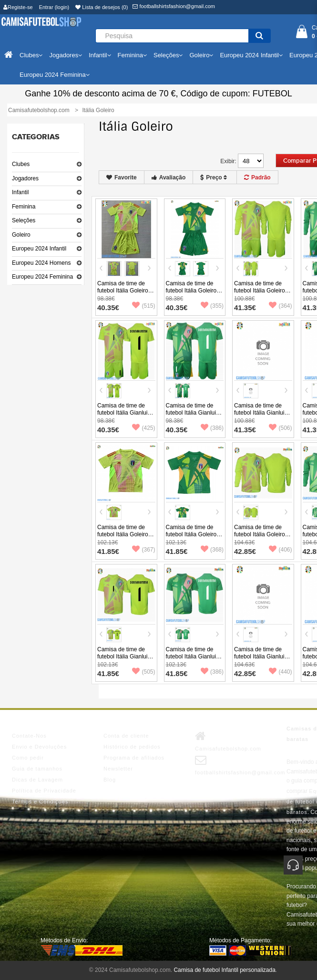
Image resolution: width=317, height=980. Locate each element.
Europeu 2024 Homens (41, 263)
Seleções (24, 220)
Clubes (21, 164)
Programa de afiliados (134, 758)
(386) (212, 428)
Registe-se (18, 7)
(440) (280, 672)
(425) (143, 428)
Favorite (122, 177)
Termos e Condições (40, 802)
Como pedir (28, 758)
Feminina (24, 207)
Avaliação (169, 177)
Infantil (20, 192)
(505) (143, 672)
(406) (280, 550)
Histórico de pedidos (132, 747)
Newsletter (118, 769)
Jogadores (25, 178)
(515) (143, 306)
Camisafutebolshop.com (228, 741)
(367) (143, 550)
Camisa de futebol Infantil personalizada (224, 970)
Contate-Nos (29, 736)
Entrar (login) (54, 7)
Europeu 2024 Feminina (42, 277)
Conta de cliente (126, 736)
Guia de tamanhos (37, 769)
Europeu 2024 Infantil (39, 249)
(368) (212, 550)
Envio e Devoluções (39, 747)
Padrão (257, 177)
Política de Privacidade (44, 791)
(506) (280, 428)
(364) (280, 306)
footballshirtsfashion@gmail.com (174, 6)
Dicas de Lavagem (37, 780)
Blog (110, 780)
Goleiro (21, 235)
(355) (212, 306)
